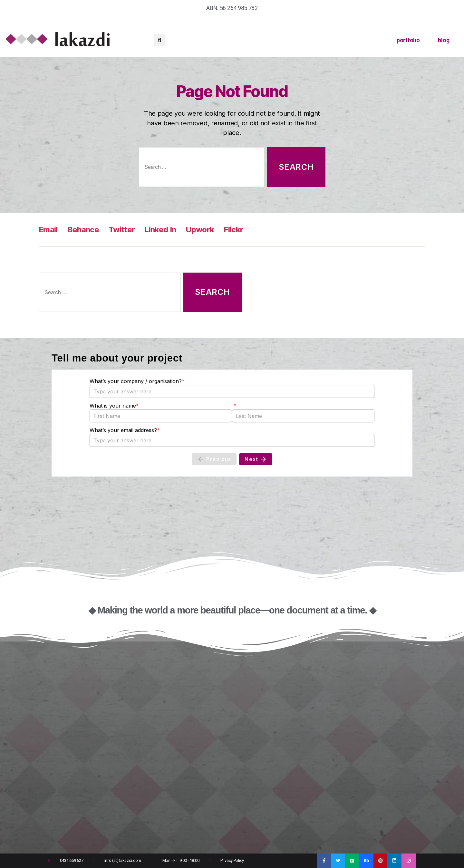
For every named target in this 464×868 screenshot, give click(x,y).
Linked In (160, 230)
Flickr (233, 230)
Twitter (122, 230)
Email (48, 230)
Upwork (200, 230)
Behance (83, 230)
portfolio (408, 40)
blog (444, 40)
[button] (160, 40)
